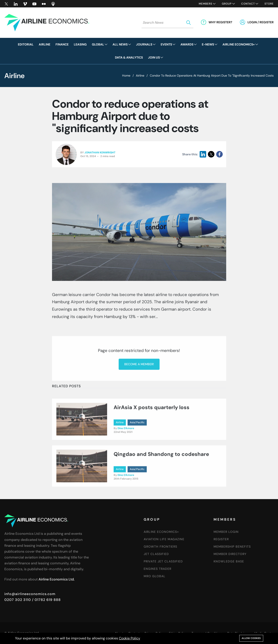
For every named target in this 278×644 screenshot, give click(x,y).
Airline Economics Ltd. (56, 579)
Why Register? (220, 22)
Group (227, 4)
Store (269, 4)
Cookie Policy (130, 638)
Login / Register (261, 22)
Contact (248, 4)
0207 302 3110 (18, 600)
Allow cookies (251, 638)
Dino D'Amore (126, 452)
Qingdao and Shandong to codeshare (161, 478)
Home (126, 75)
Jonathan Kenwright (100, 153)
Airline (140, 75)
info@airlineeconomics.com (30, 594)
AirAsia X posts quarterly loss (152, 431)
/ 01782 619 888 (46, 600)
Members (206, 4)
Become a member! (139, 415)
